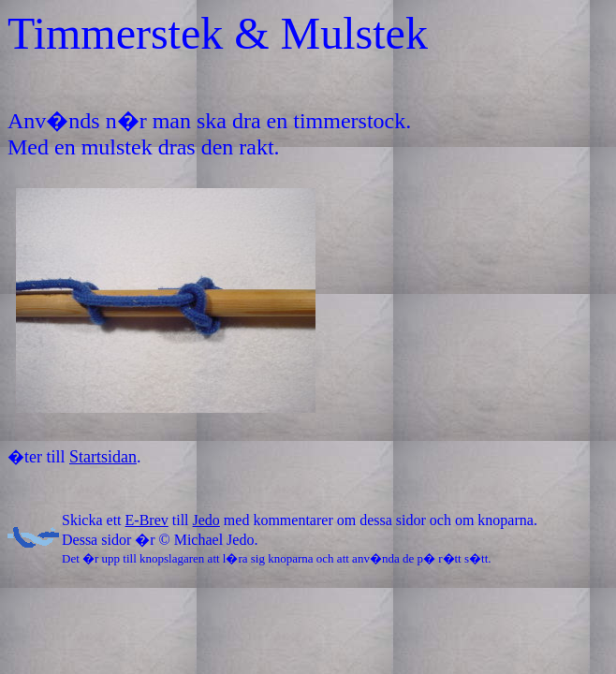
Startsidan (103, 457)
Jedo (206, 520)
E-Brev (147, 520)
